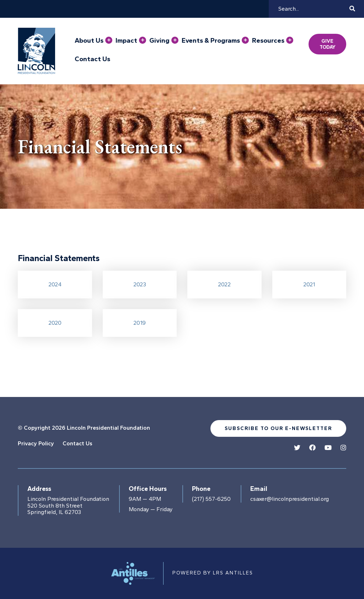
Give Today (328, 44)
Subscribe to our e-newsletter (278, 428)
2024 (55, 284)
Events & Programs (211, 41)
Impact (126, 41)
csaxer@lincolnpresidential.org (290, 499)
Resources (268, 41)
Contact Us (92, 59)
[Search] (313, 9)
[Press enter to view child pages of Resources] (290, 40)
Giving (159, 41)
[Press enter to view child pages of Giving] (175, 40)
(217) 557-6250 (211, 499)
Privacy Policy (36, 443)
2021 (309, 284)
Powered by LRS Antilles (213, 573)
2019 (140, 323)
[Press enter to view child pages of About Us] (109, 40)
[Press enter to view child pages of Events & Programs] (245, 40)
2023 (140, 284)
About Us (89, 41)
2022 (224, 284)
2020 (55, 323)
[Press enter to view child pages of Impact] (143, 40)
